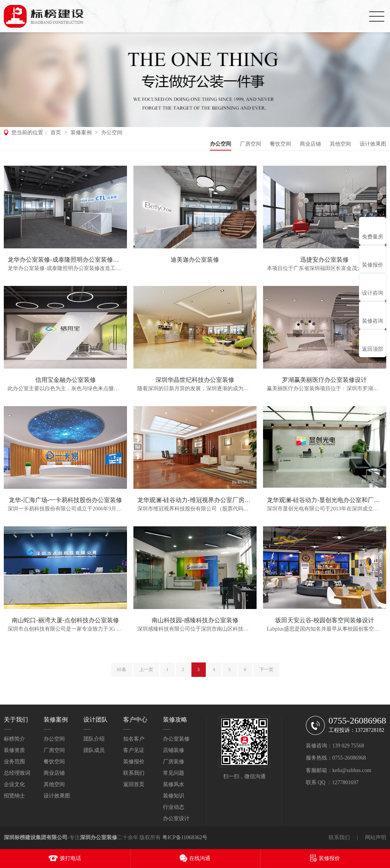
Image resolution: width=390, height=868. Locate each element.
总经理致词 (17, 773)
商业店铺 (310, 144)
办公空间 (112, 133)
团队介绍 (94, 739)
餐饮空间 (280, 144)
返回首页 (134, 784)
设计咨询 (373, 293)
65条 (122, 675)
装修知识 (174, 796)
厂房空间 (251, 144)
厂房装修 (174, 762)
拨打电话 (70, 858)
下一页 (266, 675)
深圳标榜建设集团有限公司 (36, 837)
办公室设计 (176, 819)
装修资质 (14, 750)
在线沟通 (200, 858)
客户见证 (134, 750)
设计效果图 (373, 144)
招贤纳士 (14, 796)
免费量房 (373, 237)
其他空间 (340, 144)
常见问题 (174, 773)
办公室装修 (176, 739)
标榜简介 (14, 739)
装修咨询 (373, 321)
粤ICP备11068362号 (185, 837)
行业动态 (174, 807)
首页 (56, 133)
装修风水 (174, 784)
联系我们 (134, 773)
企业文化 (14, 784)
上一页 (146, 675)
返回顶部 (373, 349)
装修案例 (81, 133)
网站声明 (376, 837)
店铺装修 (174, 750)
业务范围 (14, 762)
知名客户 (134, 739)
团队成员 (94, 750)
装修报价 (134, 762)
